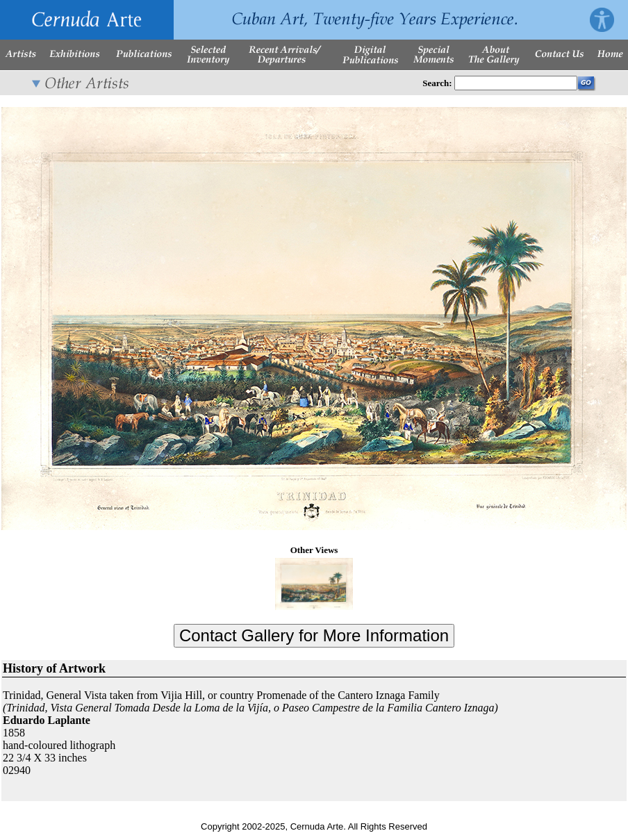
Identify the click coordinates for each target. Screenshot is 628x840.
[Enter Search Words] (516, 83)
